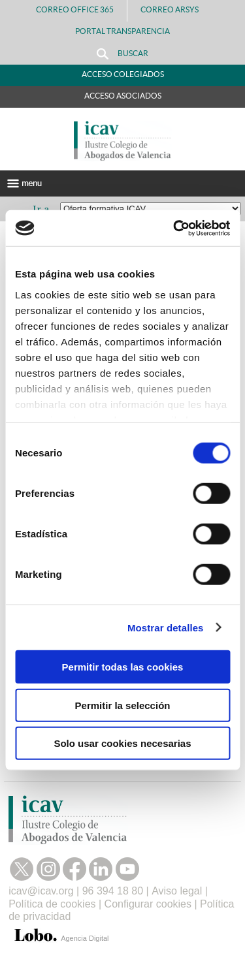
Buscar (122, 54)
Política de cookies (52, 904)
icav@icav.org (41, 891)
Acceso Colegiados (123, 74)
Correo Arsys (175, 9)
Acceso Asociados (123, 96)
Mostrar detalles (166, 627)
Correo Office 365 (75, 9)
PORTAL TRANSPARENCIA (122, 31)
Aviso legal (177, 891)
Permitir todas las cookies (123, 667)
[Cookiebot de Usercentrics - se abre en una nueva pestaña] (174, 228)
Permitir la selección (123, 705)
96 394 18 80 (113, 891)
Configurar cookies (148, 904)
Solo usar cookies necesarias (122, 743)
